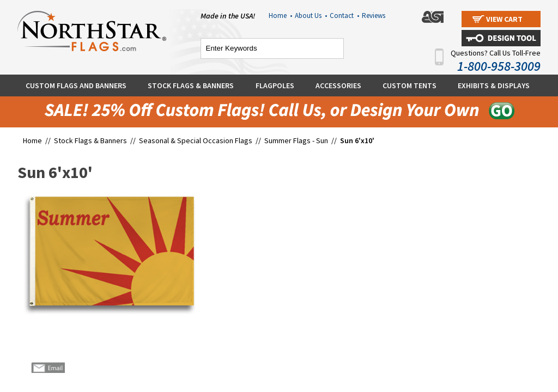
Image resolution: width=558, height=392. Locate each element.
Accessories (338, 85)
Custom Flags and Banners (76, 85)
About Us (311, 16)
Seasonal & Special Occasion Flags (196, 140)
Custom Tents (410, 85)
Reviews (374, 16)
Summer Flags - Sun (296, 140)
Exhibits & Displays (494, 85)
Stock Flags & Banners (191, 85)
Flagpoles (275, 85)
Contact (344, 16)
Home (280, 16)
